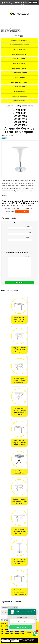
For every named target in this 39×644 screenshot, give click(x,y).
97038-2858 (26, 2)
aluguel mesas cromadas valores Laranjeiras (19, 531)
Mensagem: (19, 266)
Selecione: (5, 608)
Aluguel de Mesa (19, 78)
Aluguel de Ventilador (19, 96)
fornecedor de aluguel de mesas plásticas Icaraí (19, 443)
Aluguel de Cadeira (19, 50)
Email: (20, 233)
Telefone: (20, 239)
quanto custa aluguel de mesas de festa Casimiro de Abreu (19, 411)
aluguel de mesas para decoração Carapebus (19, 562)
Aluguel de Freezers (19, 68)
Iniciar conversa (21, 627)
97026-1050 (28, 4)
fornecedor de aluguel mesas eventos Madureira (19, 592)
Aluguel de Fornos (19, 64)
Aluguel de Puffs (19, 91)
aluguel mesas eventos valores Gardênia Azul (19, 380)
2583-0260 (7, 2)
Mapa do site (31, 634)
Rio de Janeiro (14, 608)
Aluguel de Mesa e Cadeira (19, 82)
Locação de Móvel (19, 101)
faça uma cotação (22, 212)
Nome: (20, 228)
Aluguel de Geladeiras (19, 73)
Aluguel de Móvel (19, 87)
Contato (29, 632)
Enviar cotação (20, 282)
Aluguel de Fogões (19, 59)
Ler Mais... (5, 196)
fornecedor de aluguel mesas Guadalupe (19, 320)
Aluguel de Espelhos (19, 54)
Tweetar (4, 138)
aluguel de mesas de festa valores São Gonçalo (19, 501)
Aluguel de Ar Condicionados (19, 45)
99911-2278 (18, 4)
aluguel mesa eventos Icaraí (19, 472)
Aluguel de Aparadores (19, 40)
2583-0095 (17, 2)
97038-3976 (7, 4)
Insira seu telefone (22, 617)
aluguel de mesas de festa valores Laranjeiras (19, 350)
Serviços (19, 36)
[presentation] (18, 247)
